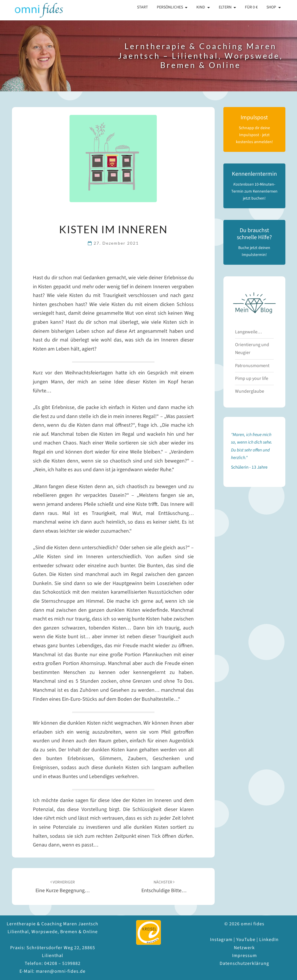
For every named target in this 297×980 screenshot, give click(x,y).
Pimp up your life (252, 378)
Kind (201, 7)
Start (143, 7)
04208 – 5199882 (62, 963)
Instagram (221, 940)
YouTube (246, 940)
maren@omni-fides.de (61, 971)
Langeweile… (248, 332)
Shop (271, 7)
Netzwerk (244, 948)
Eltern (225, 7)
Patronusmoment (252, 366)
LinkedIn (269, 940)
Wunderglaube (250, 391)
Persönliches (170, 7)
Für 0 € (251, 7)
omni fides (34, 10)
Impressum (244, 956)
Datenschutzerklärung (244, 963)
